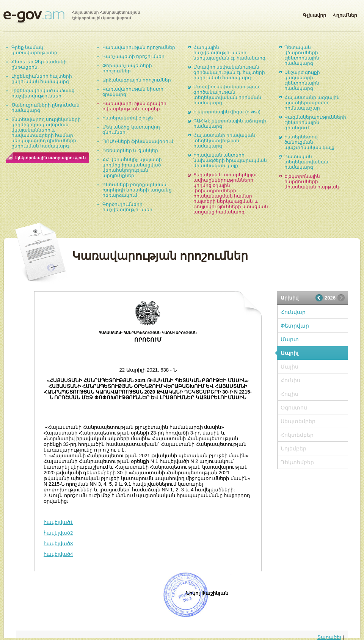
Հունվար (293, 312)
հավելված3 (58, 544)
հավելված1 (58, 522)
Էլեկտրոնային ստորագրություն (50, 158)
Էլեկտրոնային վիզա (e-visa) (227, 112)
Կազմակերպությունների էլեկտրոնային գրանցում (315, 122)
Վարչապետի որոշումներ (133, 56)
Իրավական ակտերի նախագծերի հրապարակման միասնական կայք (230, 160)
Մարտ (290, 339)
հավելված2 (58, 533)
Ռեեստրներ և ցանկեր (130, 151)
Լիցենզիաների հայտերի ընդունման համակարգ (42, 79)
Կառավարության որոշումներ (139, 47)
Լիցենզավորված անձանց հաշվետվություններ (43, 93)
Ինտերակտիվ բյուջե (128, 118)
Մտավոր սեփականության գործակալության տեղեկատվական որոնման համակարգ (227, 95)
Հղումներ (345, 14)
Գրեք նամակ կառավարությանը (34, 50)
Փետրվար (295, 326)
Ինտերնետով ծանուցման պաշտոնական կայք (309, 142)
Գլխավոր (314, 14)
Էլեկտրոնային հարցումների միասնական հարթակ (312, 182)
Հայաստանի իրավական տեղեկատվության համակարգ (224, 141)
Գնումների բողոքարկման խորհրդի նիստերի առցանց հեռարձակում (137, 190)
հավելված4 (58, 554)
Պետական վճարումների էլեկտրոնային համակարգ (302, 55)
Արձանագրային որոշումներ (137, 80)
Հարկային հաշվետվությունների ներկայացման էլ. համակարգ (229, 53)
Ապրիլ (289, 353)
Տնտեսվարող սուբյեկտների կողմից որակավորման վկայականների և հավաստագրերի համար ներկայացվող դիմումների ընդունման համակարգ (46, 133)
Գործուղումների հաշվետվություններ (127, 207)
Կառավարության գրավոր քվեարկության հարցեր (134, 106)
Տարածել (329, 637)
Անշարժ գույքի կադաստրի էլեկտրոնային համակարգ (302, 80)
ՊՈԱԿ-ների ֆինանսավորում (138, 141)
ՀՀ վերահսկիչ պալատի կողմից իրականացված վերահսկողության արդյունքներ (132, 168)
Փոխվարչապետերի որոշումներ (127, 68)
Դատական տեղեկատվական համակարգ (306, 162)
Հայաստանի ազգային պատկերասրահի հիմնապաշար (312, 103)
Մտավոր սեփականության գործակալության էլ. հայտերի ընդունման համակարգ (229, 72)
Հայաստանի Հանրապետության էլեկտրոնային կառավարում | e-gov (72, 17)
